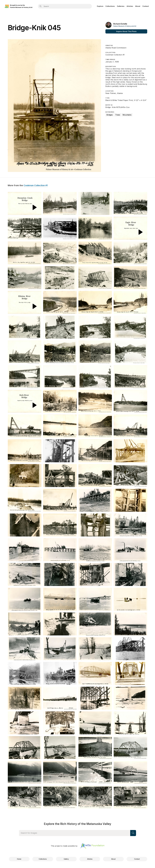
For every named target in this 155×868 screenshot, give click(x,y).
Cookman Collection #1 (36, 186)
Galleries (121, 6)
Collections (110, 6)
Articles (130, 6)
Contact (146, 6)
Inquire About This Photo (126, 31)
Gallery (66, 859)
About (138, 6)
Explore (100, 6)
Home (19, 859)
